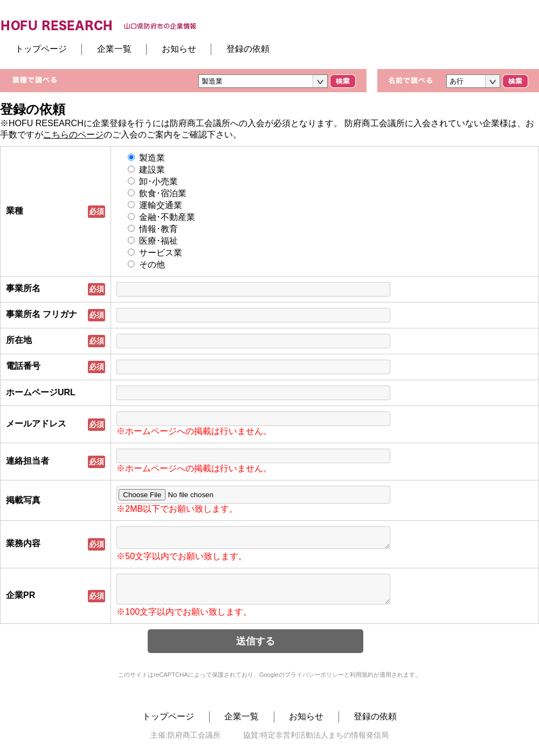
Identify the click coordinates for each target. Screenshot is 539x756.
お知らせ (179, 49)
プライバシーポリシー (314, 683)
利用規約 (362, 683)
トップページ (41, 49)
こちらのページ (73, 135)
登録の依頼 (248, 49)
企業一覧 (114, 49)
